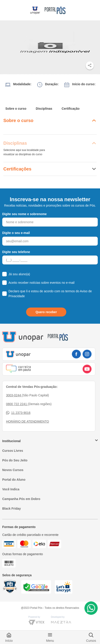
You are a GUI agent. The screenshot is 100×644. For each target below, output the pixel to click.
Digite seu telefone (16, 252)
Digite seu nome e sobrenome (24, 214)
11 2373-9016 (18, 413)
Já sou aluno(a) (19, 274)
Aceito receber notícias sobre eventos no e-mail (42, 283)
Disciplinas (44, 109)
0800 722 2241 (17, 404)
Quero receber (46, 312)
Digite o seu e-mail (16, 233)
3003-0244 (14, 395)
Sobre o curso (16, 109)
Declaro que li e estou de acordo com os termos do (50, 294)
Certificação (71, 109)
